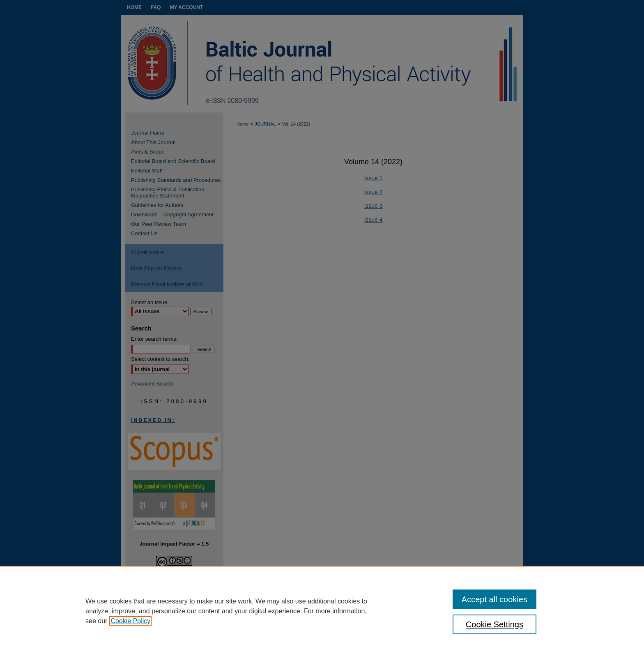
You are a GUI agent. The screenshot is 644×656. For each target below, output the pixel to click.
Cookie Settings (494, 624)
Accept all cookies (494, 599)
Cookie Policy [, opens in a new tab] (130, 621)
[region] (322, 611)
